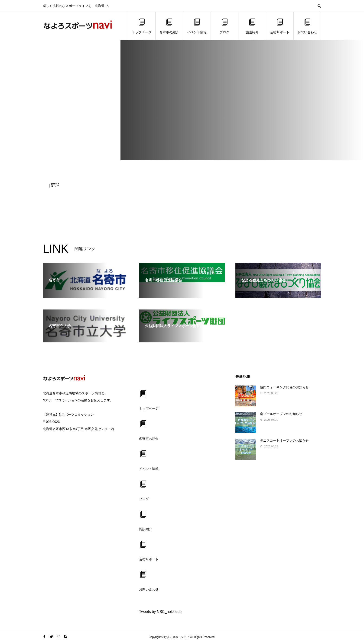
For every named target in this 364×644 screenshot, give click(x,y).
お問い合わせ (307, 26)
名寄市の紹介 (169, 26)
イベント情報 (197, 26)
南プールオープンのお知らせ (281, 414)
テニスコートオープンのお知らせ (284, 440)
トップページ (142, 26)
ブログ (224, 26)
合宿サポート (280, 26)
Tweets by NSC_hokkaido (160, 612)
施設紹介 (252, 26)
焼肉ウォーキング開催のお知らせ (284, 387)
